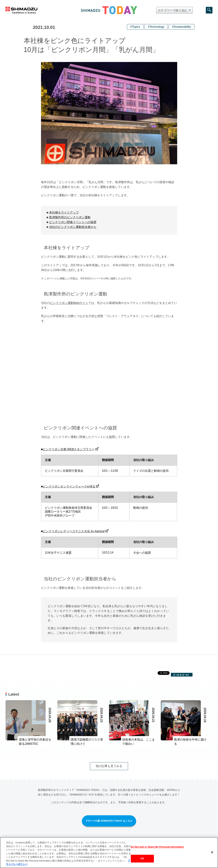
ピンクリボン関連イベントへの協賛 (73, 222)
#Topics (135, 27)
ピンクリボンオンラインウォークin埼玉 (69, 486)
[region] (109, 853)
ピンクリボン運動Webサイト (69, 303)
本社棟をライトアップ (64, 212)
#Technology (156, 27)
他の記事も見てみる (109, 766)
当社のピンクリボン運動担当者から (73, 227)
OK (142, 859)
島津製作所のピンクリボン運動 (70, 217)
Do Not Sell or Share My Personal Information (157, 847)
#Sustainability (182, 27)
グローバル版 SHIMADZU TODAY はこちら (109, 821)
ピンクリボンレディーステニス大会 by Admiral (74, 531)
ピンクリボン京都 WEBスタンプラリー (69, 449)
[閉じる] (212, 852)
